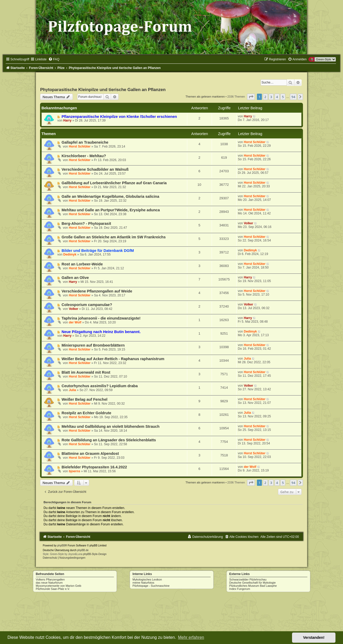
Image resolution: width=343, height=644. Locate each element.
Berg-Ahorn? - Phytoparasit (86, 224)
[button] (251, 97)
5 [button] (283, 97)
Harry (67, 120)
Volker (248, 223)
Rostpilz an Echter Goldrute (86, 413)
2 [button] (265, 97)
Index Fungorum (240, 589)
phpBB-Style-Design (95, 554)
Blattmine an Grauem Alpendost (90, 454)
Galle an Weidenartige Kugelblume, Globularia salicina (111, 196)
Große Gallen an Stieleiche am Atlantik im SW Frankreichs (114, 237)
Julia (247, 359)
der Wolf (75, 322)
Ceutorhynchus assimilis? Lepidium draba (100, 386)
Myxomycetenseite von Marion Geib (59, 586)
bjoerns (75, 471)
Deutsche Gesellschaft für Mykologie (253, 583)
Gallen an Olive (75, 278)
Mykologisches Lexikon (147, 579)
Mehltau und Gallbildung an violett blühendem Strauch (111, 426)
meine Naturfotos (144, 583)
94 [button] (293, 97)
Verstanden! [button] (314, 637)
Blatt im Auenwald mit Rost (86, 372)
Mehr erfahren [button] (191, 637)
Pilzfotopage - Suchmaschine (151, 586)
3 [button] (271, 97)
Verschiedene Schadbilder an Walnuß (95, 169)
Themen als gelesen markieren (205, 97)
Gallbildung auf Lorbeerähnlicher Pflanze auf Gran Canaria (114, 183)
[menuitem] (54, 59)
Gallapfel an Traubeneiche (85, 142)
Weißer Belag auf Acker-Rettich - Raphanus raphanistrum (113, 359)
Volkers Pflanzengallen (50, 579)
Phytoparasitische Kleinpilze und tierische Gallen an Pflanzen (103, 90)
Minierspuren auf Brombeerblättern (93, 345)
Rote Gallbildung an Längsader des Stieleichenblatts (109, 440)
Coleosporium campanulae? (87, 305)
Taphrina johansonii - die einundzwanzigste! (101, 318)
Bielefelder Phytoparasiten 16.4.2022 (94, 467)
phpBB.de (83, 550)
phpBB (61, 546)
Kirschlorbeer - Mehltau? (84, 156)
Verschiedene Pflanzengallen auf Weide (97, 291)
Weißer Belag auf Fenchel (85, 399)
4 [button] (277, 97)
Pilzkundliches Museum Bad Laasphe (253, 586)
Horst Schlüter (80, 146)
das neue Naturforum (49, 583)
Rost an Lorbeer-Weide (82, 264)
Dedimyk (70, 254)
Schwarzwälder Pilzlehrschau (248, 579)
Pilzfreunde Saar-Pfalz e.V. (53, 589)
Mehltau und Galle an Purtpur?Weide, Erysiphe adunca (111, 210)
